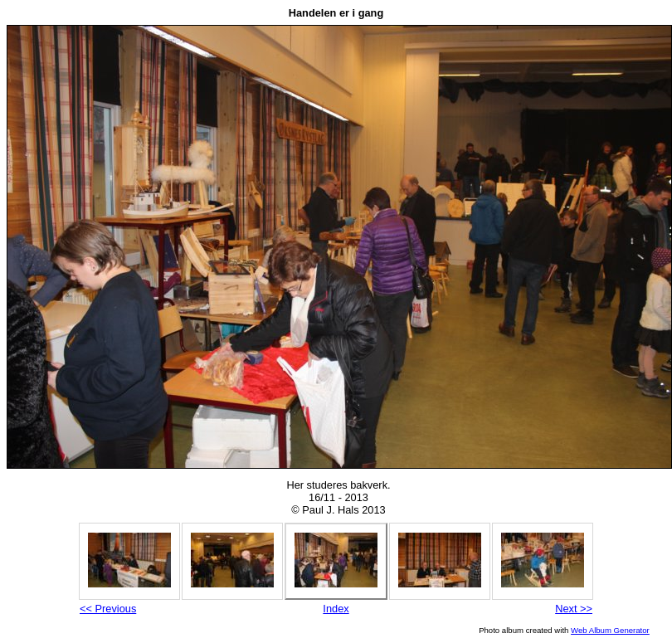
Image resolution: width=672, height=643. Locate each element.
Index (336, 609)
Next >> (574, 609)
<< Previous (108, 609)
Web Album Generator (610, 630)
